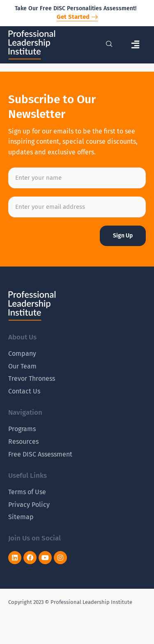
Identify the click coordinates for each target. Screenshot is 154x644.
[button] (136, 45)
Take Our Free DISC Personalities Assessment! (76, 8)
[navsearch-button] (109, 45)
